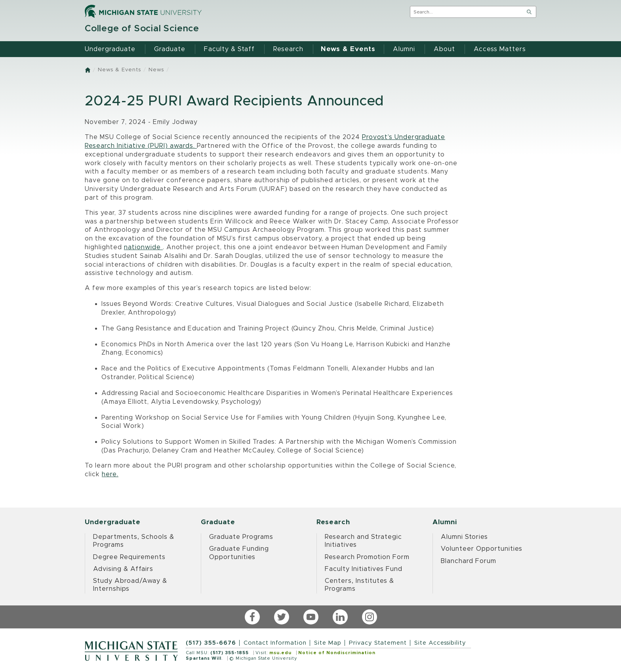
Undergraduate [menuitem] (110, 49)
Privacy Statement (378, 643)
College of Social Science (142, 29)
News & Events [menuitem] (348, 49)
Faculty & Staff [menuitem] (229, 49)
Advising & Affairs (123, 569)
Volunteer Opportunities (482, 549)
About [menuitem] (444, 49)
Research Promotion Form (367, 557)
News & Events (119, 70)
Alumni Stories (464, 537)
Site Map (328, 643)
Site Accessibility (440, 643)
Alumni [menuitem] (404, 49)
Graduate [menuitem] (170, 49)
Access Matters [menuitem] (500, 49)
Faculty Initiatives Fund (364, 569)
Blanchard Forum (469, 561)
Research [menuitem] (288, 49)
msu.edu (280, 653)
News (156, 70)
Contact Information (275, 643)
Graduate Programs (241, 537)
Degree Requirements (129, 557)
